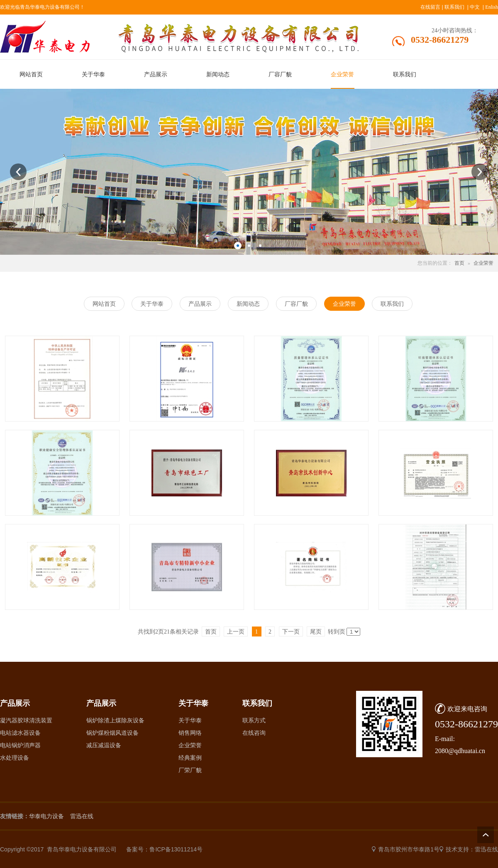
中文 (475, 7)
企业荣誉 (483, 263)
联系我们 (454, 7)
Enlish (492, 7)
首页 (459, 263)
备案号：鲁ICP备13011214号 (164, 849)
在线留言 (430, 7)
